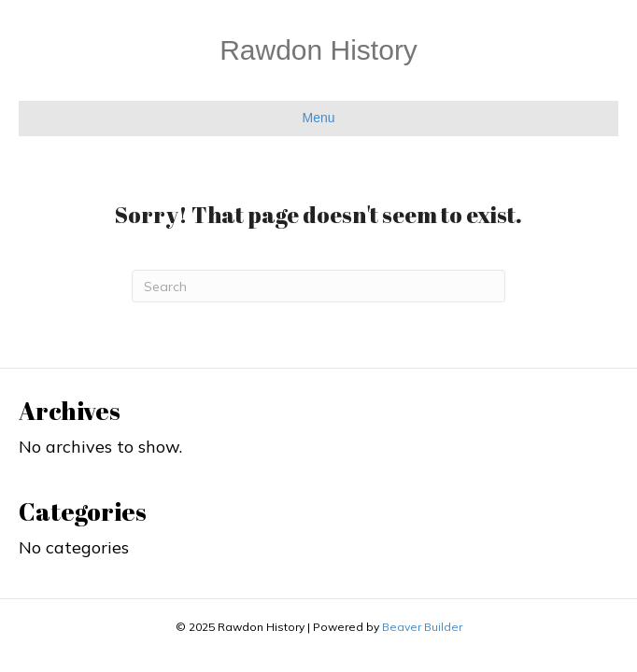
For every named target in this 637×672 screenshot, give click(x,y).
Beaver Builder (422, 627)
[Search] (318, 286)
